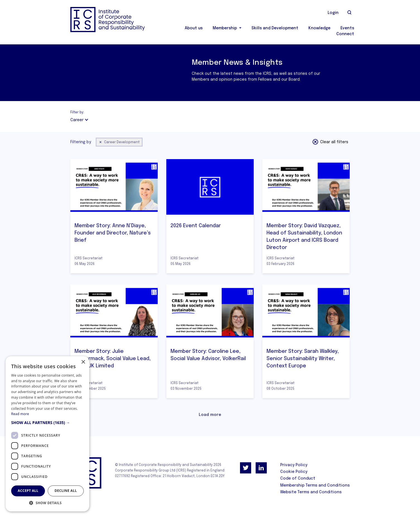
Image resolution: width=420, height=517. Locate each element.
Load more (210, 415)
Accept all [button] (28, 491)
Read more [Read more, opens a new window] (20, 414)
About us (194, 28)
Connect (345, 34)
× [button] (83, 362)
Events (347, 28)
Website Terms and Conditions (311, 492)
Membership (225, 28)
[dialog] (47, 434)
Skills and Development (275, 28)
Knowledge (319, 28)
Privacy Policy (294, 465)
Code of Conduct (298, 478)
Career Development (119, 142)
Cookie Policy (294, 472)
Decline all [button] (66, 491)
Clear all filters (330, 142)
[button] (47, 423)
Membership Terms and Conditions (315, 485)
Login (333, 13)
